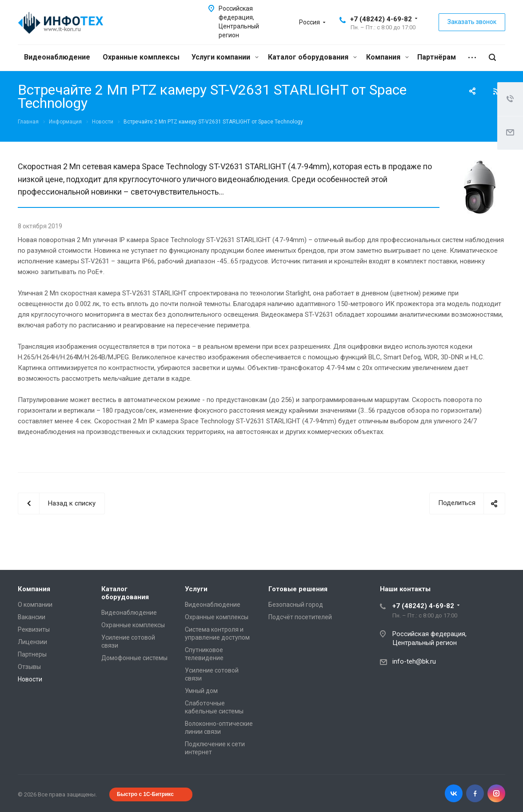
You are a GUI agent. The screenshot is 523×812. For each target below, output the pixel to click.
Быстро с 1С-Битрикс (145, 794)
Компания (387, 57)
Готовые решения (298, 589)
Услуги (196, 589)
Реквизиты (34, 629)
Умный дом (201, 691)
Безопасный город (296, 605)
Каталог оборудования (312, 57)
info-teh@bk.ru (414, 661)
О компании (35, 605)
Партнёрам (437, 57)
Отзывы (29, 667)
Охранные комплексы (141, 57)
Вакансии (32, 617)
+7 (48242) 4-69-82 (381, 19)
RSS (496, 92)
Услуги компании (225, 57)
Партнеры (32, 654)
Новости (30, 679)
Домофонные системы (134, 658)
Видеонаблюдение (57, 57)
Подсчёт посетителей (300, 617)
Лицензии (32, 642)
